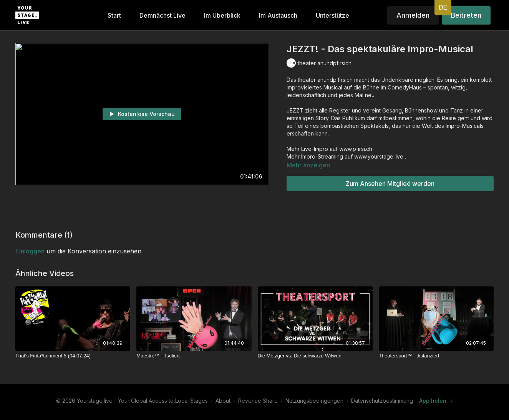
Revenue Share (258, 401)
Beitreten (466, 15)
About (223, 401)
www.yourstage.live (378, 156)
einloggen (30, 251)
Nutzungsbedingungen (314, 401)
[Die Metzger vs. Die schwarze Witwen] (315, 356)
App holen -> (436, 401)
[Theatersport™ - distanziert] (436, 356)
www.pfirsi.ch (356, 149)
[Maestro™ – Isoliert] (194, 356)
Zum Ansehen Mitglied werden (390, 184)
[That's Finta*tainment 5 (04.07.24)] (73, 356)
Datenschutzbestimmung (382, 401)
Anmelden (413, 15)
